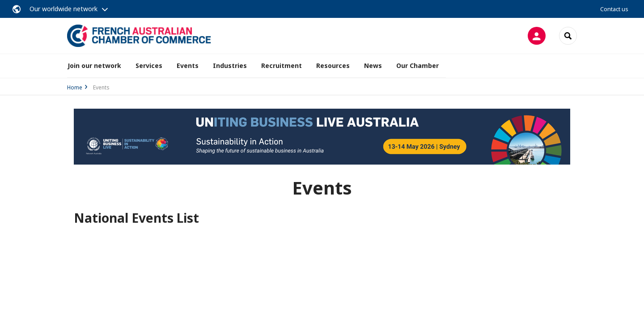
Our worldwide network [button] (64, 9)
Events (188, 66)
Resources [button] (333, 66)
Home (75, 87)
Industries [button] (230, 66)
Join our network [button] (94, 66)
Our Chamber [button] (417, 66)
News (373, 66)
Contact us (614, 9)
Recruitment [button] (282, 66)
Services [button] (149, 66)
